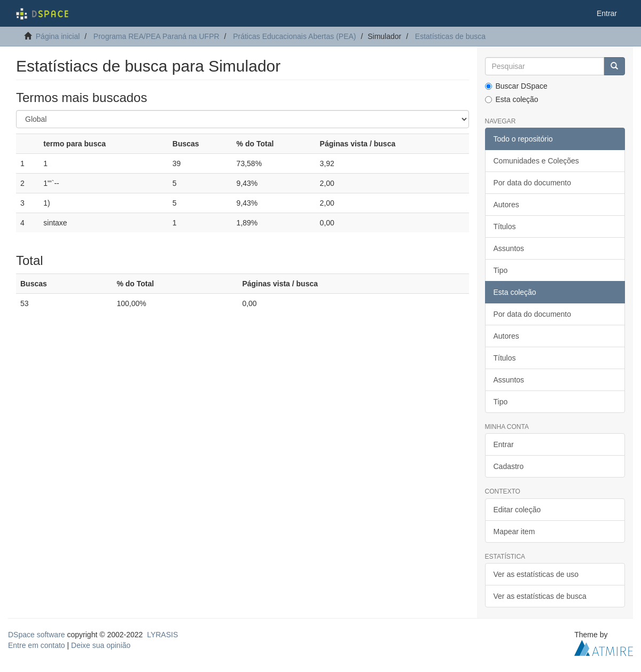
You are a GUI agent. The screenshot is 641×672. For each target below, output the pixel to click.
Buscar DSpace (516, 86)
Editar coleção (517, 510)
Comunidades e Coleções (536, 161)
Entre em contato (37, 645)
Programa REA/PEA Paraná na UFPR (157, 36)
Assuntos (509, 248)
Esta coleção (512, 99)
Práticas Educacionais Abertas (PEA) (294, 36)
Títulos (505, 226)
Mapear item (514, 532)
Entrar (504, 444)
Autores (506, 205)
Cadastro (509, 466)
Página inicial (58, 36)
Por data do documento (533, 183)
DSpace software (37, 635)
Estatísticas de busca (450, 36)
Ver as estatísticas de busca (540, 596)
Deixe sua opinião (101, 645)
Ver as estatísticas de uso (536, 574)
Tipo (501, 270)
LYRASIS (162, 635)
